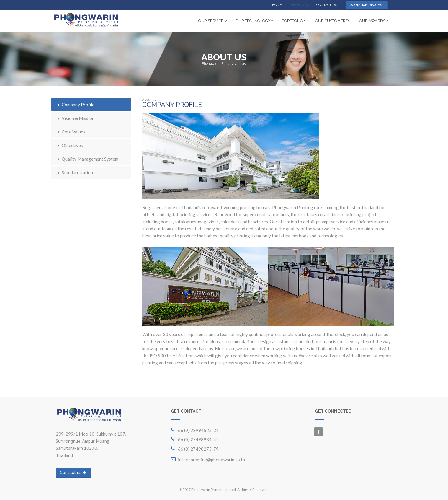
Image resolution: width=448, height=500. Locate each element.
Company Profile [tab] (75, 105)
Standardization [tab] (74, 172)
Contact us (73, 473)
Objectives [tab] (69, 145)
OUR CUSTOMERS (333, 21)
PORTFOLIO (294, 21)
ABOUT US (299, 5)
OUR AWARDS (373, 21)
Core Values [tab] (71, 132)
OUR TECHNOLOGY (254, 21)
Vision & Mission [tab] (75, 118)
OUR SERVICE (212, 21)
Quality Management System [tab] (87, 159)
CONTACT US (327, 5)
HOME (277, 5)
